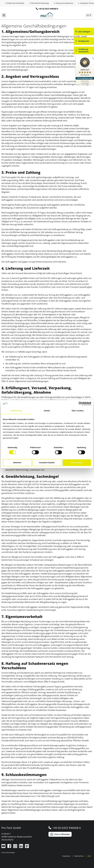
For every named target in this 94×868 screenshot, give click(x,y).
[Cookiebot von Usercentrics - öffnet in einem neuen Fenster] (80, 404)
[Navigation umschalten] (4, 15)
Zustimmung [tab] (16, 411)
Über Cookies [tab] (78, 411)
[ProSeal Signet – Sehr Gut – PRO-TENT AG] (85, 67)
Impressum (66, 856)
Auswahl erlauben (47, 463)
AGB (89, 856)
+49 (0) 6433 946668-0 (48, 9)
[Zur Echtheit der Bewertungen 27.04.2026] (85, 82)
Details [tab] (47, 411)
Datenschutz (79, 856)
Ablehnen (17, 463)
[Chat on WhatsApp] (70, 834)
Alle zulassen (77, 463)
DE (88, 15)
